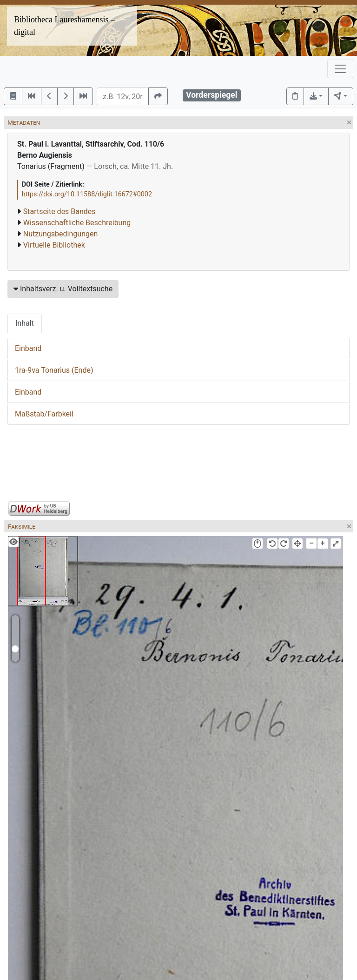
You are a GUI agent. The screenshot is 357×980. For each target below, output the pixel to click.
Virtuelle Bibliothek (54, 245)
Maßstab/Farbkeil (44, 414)
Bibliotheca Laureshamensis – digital (64, 26)
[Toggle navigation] (340, 69)
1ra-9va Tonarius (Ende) (54, 370)
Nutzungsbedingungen (60, 234)
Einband (28, 348)
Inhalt (25, 323)
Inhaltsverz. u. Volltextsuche (63, 289)
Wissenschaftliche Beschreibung (77, 223)
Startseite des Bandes (59, 211)
